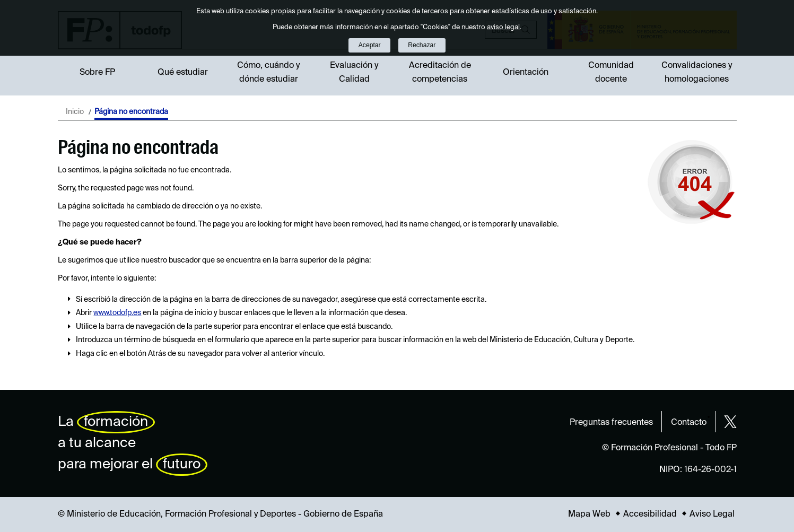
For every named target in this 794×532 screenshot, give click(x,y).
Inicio (75, 112)
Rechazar (422, 45)
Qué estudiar (183, 73)
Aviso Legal (712, 514)
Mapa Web (589, 514)
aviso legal (503, 27)
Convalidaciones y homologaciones (697, 73)
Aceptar (370, 45)
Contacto (689, 423)
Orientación (526, 73)
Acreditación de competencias (440, 73)
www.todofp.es (117, 313)
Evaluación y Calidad (354, 73)
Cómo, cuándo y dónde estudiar (268, 73)
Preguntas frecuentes (611, 423)
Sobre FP (97, 73)
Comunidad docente (611, 73)
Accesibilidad (650, 514)
